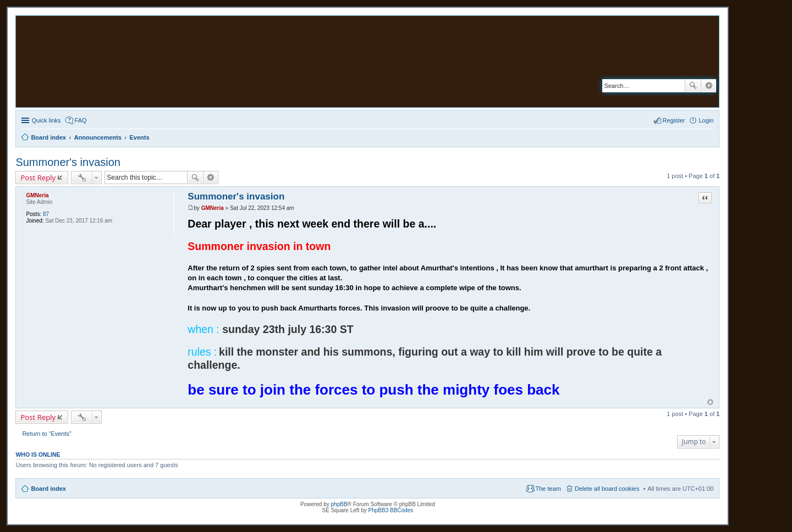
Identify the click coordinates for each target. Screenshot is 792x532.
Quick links (46, 120)
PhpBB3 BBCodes (391, 510)
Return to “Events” (46, 434)
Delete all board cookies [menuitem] (607, 489)
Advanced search (709, 86)
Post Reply (38, 178)
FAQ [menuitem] (81, 120)
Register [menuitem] (674, 120)
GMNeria (37, 195)
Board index (48, 489)
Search (693, 86)
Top (710, 402)
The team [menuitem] (548, 489)
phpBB (339, 504)
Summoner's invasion (68, 162)
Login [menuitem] (706, 120)
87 (46, 214)
